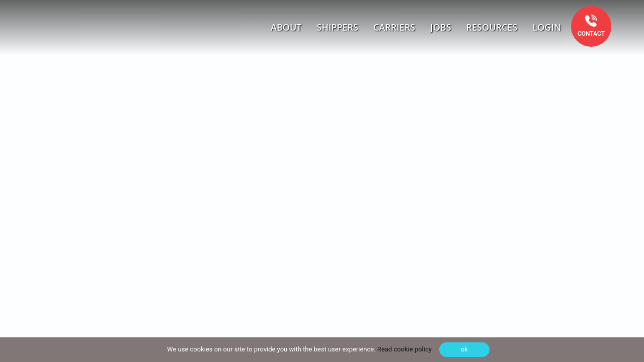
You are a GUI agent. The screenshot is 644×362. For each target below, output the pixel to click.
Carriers (394, 27)
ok (464, 349)
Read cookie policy (404, 349)
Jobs (440, 27)
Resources (492, 27)
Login (547, 27)
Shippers (338, 27)
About (286, 27)
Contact (591, 34)
